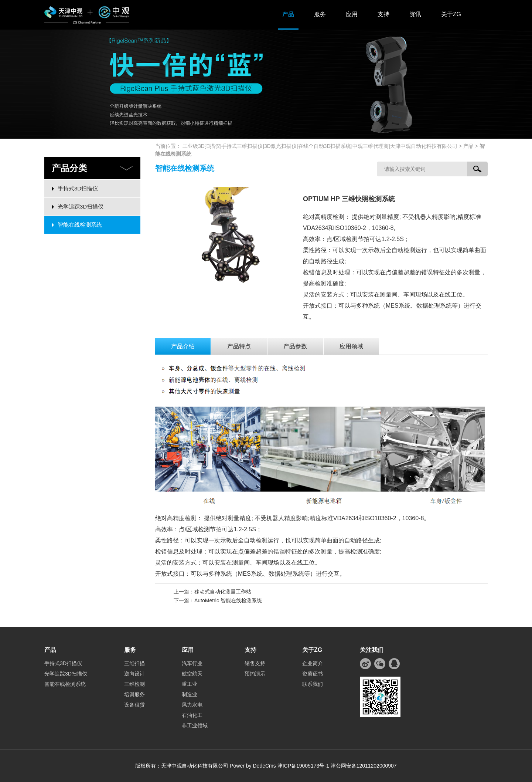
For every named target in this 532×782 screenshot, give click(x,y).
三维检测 (134, 684)
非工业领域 (195, 725)
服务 (320, 14)
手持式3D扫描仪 (78, 188)
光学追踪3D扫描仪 (81, 206)
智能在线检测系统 (80, 225)
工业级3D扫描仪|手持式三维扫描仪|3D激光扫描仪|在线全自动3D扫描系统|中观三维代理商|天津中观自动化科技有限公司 (320, 146)
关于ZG (451, 14)
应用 (352, 14)
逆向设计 (134, 674)
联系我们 (313, 684)
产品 (288, 14)
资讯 (415, 14)
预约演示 (255, 674)
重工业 (190, 684)
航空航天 (192, 674)
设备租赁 (134, 705)
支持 (383, 14)
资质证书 (313, 674)
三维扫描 (134, 663)
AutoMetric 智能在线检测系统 (228, 600)
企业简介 (313, 663)
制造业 (190, 694)
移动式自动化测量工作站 (223, 592)
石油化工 (192, 715)
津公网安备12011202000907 (364, 766)
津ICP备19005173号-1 (303, 766)
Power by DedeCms (253, 766)
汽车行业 (192, 663)
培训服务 (134, 694)
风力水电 (192, 705)
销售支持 (255, 663)
